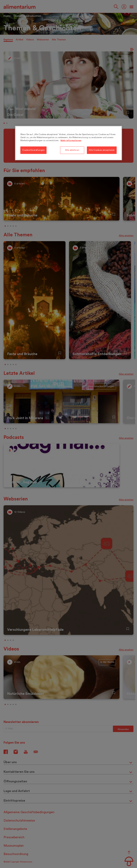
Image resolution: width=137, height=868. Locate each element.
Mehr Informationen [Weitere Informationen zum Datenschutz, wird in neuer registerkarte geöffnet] (71, 140)
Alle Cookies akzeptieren (102, 150)
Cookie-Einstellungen (33, 150)
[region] (68, 143)
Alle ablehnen (72, 150)
